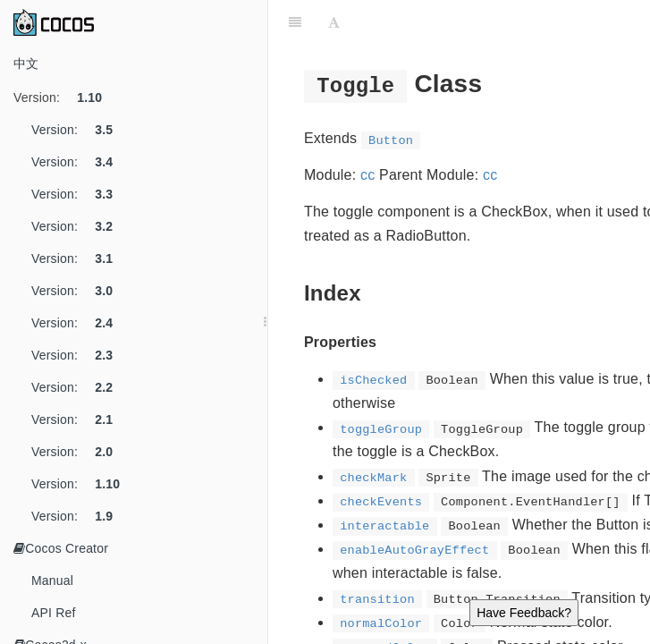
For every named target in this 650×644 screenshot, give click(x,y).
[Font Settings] (334, 22)
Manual (52, 580)
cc (367, 175)
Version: (64, 97)
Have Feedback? (524, 613)
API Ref (54, 613)
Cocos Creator (61, 548)
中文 (26, 64)
